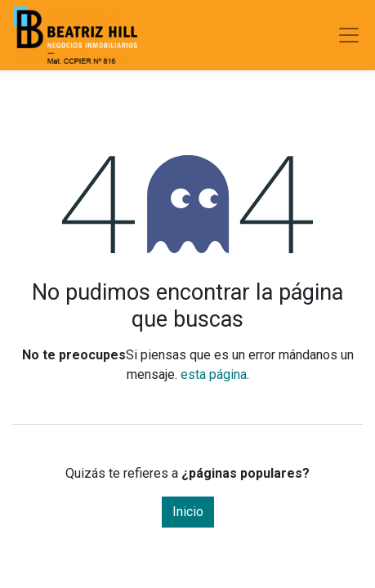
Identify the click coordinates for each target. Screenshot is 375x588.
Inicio (188, 512)
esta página (214, 374)
